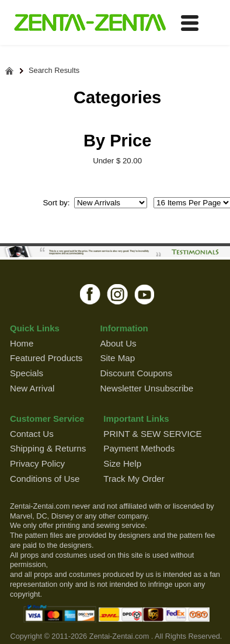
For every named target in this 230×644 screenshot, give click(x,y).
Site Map (117, 358)
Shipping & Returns (48, 448)
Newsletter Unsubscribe (147, 388)
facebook (90, 294)
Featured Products (46, 358)
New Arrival (32, 388)
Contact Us (32, 434)
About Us (118, 343)
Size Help (122, 463)
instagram (118, 294)
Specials (27, 373)
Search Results (54, 71)
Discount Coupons (136, 373)
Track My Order (134, 479)
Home (22, 343)
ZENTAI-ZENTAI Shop (90, 23)
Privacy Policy (37, 463)
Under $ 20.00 (117, 161)
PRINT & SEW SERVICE (152, 434)
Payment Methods (139, 448)
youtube (145, 294)
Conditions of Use (45, 479)
